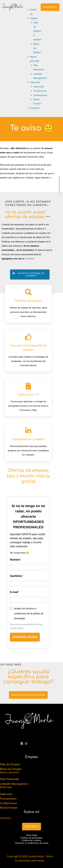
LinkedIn (30, 259)
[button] (28, 5)
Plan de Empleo (10, 764)
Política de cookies (32, 840)
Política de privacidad (32, 838)
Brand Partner (9, 808)
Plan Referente (9, 779)
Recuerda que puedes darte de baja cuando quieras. (26, 626)
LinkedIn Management (14, 784)
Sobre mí (32, 812)
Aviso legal (32, 835)
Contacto (6, 818)
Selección (6, 794)
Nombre (15, 560)
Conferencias (8, 803)
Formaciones (8, 799)
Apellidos (16, 576)
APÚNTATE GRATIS (25, 637)
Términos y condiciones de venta (32, 843)
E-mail (14, 592)
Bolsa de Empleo (11, 769)
